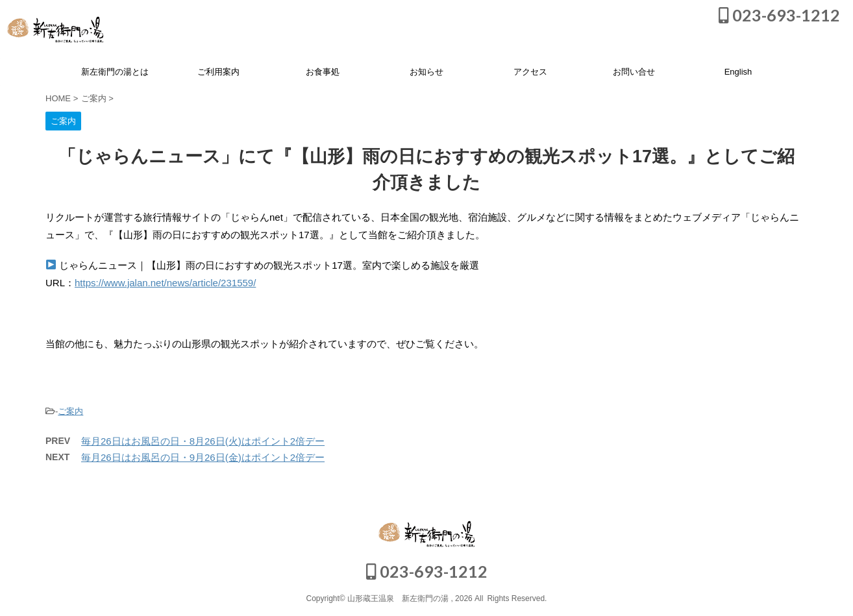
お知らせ (426, 72)
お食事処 (323, 72)
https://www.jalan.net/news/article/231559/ (165, 283)
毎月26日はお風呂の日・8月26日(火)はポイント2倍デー (203, 441)
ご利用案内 (218, 72)
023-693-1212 (779, 15)
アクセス (530, 72)
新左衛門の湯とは (115, 72)
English (738, 72)
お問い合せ (634, 72)
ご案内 (70, 411)
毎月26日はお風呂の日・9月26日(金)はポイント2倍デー (203, 457)
